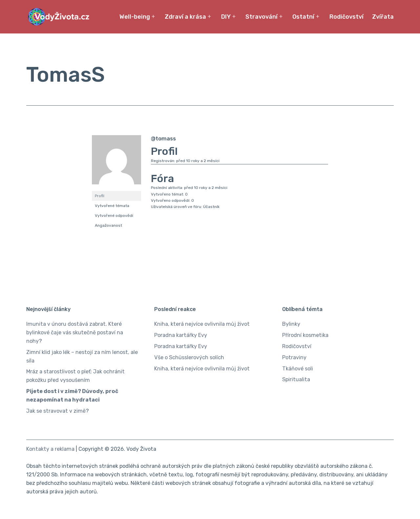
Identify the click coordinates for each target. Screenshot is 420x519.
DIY (226, 17)
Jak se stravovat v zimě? (58, 411)
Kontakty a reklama (50, 449)
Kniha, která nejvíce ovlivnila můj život (202, 324)
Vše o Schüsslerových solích (189, 357)
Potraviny (294, 357)
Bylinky (291, 324)
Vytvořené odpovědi (114, 216)
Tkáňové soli (298, 369)
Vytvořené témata (112, 206)
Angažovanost (108, 225)
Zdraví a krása (185, 17)
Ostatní (303, 17)
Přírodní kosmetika (305, 335)
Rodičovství (346, 17)
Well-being (135, 17)
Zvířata (383, 17)
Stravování (262, 17)
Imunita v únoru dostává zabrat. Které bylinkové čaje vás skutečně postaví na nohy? (75, 332)
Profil (100, 196)
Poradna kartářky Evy (181, 335)
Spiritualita (296, 379)
